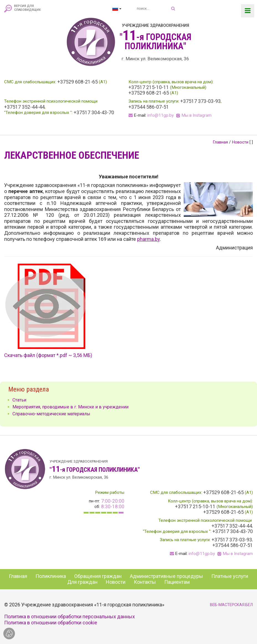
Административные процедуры (166, 576)
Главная (220, 142)
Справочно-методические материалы (51, 414)
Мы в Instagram (196, 115)
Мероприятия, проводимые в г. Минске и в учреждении (70, 407)
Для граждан (82, 582)
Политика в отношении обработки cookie (51, 623)
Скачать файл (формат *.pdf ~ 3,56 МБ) (48, 355)
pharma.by (148, 239)
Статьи (19, 400)
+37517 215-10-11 (149, 87)
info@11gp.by (160, 115)
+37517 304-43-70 (94, 113)
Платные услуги (230, 576)
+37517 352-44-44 (24, 107)
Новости (240, 142)
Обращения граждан (98, 576)
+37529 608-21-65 (78, 82)
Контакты (145, 582)
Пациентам (177, 582)
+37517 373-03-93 (201, 101)
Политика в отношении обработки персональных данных (70, 616)
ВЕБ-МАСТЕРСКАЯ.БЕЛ (231, 605)
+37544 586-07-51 (149, 107)
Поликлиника (51, 576)
